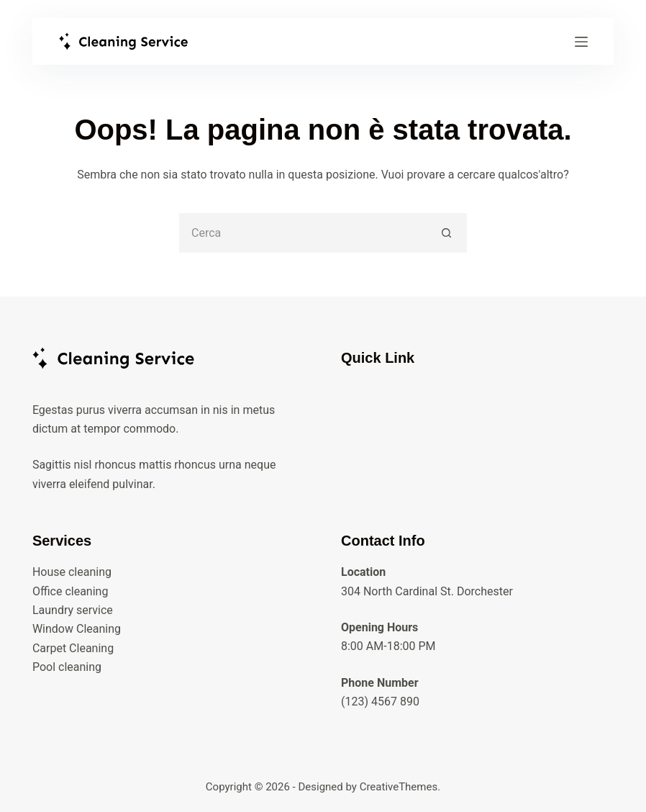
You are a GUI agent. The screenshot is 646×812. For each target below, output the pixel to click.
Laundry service (73, 610)
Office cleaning (70, 591)
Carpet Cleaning (73, 648)
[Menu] (581, 42)
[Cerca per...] (303, 233)
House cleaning (72, 572)
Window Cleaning (77, 629)
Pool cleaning (67, 667)
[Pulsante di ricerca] (447, 233)
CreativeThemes (399, 787)
